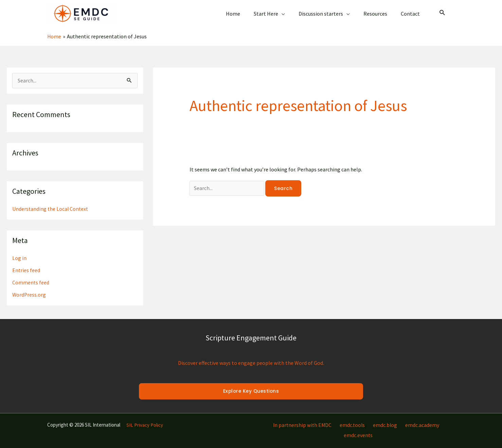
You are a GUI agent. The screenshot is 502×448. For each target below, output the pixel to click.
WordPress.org (29, 288)
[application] (291, 11)
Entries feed (26, 264)
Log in (19, 252)
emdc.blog (369, 419)
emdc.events (440, 419)
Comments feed (31, 276)
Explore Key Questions (251, 385)
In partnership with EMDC (290, 419)
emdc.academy (403, 419)
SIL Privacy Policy (145, 419)
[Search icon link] (442, 10)
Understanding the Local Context (51, 203)
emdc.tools (338, 419)
